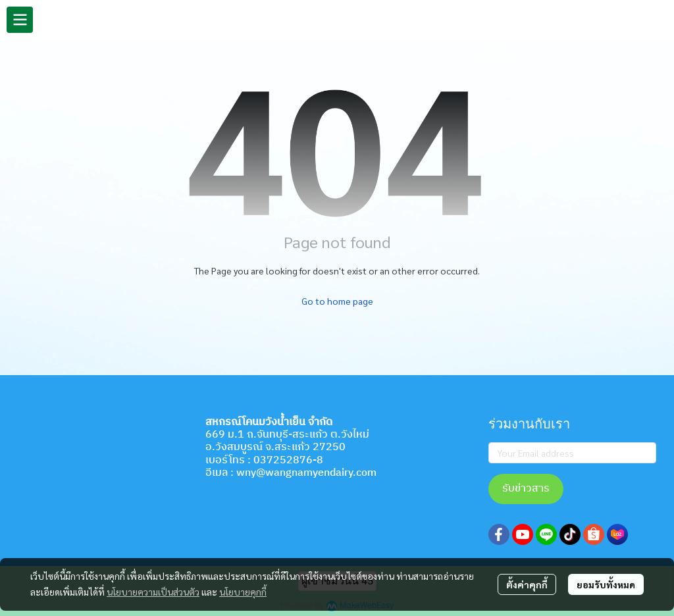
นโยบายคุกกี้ (243, 592)
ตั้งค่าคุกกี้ (527, 584)
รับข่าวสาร (526, 489)
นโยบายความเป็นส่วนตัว (153, 592)
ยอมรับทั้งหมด (606, 584)
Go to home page (337, 301)
